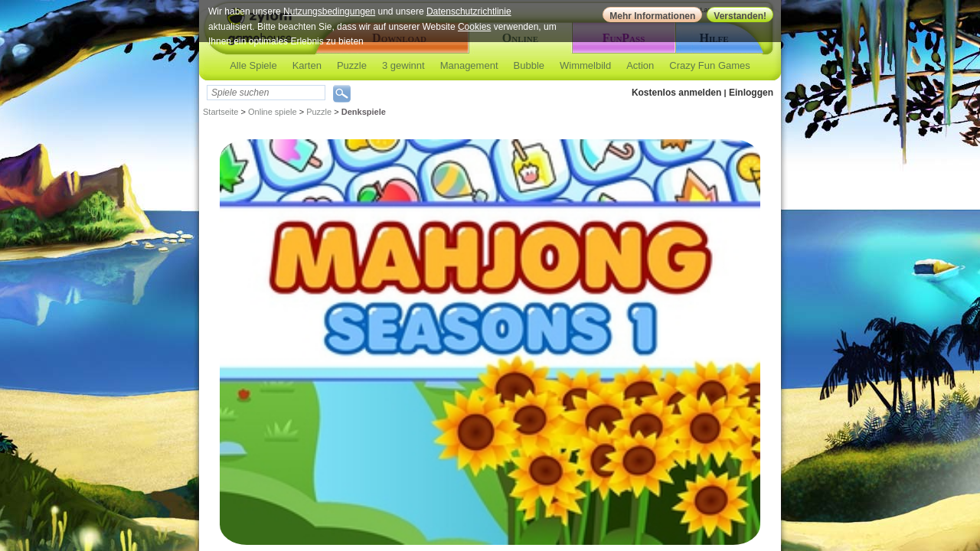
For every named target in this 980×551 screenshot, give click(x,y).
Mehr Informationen (652, 16)
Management (469, 65)
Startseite (220, 112)
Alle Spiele (253, 65)
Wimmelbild (585, 65)
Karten (307, 65)
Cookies (474, 27)
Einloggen (751, 93)
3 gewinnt (403, 65)
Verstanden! (740, 16)
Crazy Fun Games (709, 65)
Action (640, 65)
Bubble (529, 65)
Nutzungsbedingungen (329, 11)
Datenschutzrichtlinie (469, 11)
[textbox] (266, 93)
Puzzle (352, 65)
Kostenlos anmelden (676, 93)
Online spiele (273, 112)
